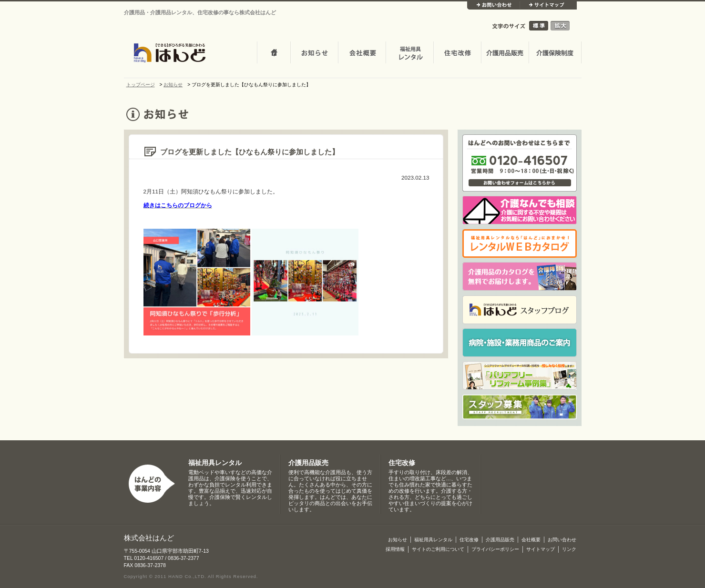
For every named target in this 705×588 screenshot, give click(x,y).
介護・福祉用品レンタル (409, 53)
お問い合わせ (493, 5)
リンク (569, 549)
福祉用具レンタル (215, 463)
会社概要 (362, 53)
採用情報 (395, 549)
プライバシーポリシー (495, 549)
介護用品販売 (505, 53)
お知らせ (314, 53)
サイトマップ (548, 5)
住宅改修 (457, 53)
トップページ (274, 53)
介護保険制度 (555, 53)
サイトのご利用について (438, 549)
